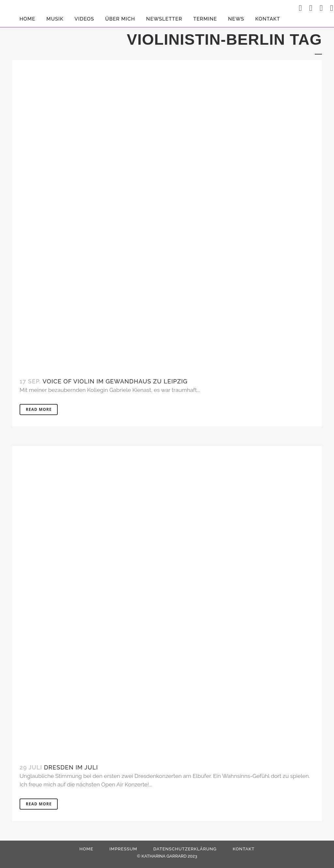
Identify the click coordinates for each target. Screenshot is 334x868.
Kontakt (243, 849)
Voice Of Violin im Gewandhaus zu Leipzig (115, 381)
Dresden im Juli (71, 767)
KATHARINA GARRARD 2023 (169, 856)
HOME (86, 849)
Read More (39, 409)
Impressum (123, 849)
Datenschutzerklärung (185, 849)
